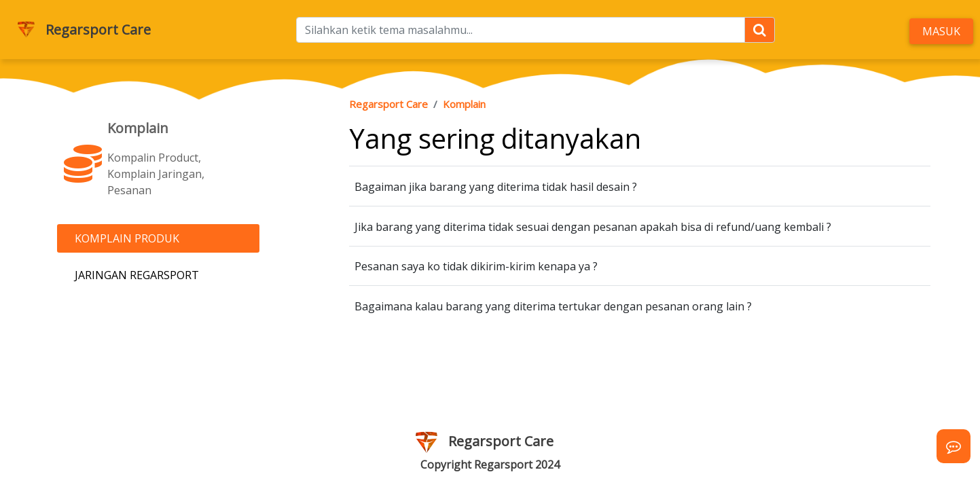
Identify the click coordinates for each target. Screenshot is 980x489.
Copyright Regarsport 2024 (490, 465)
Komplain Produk (127, 238)
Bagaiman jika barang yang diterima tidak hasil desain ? (496, 187)
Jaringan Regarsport (137, 275)
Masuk (941, 31)
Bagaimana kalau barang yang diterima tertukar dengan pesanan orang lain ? (553, 306)
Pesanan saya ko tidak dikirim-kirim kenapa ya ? (476, 266)
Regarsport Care (98, 30)
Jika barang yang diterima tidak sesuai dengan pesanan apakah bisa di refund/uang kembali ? (593, 227)
